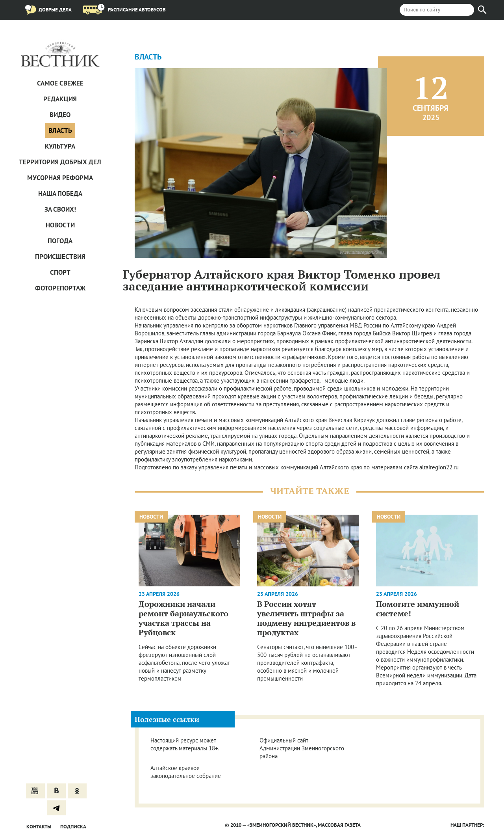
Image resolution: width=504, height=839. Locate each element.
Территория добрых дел (60, 162)
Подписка (73, 827)
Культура (60, 146)
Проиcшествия (60, 257)
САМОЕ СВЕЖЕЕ (60, 83)
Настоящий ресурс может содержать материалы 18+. (185, 744)
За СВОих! (60, 209)
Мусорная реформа (60, 178)
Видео (60, 115)
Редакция (60, 99)
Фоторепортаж (60, 288)
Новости (60, 225)
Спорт (60, 272)
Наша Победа (60, 193)
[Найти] (482, 10)
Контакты (39, 827)
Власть (60, 130)
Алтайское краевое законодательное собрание (186, 772)
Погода (60, 241)
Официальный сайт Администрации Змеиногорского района (302, 748)
